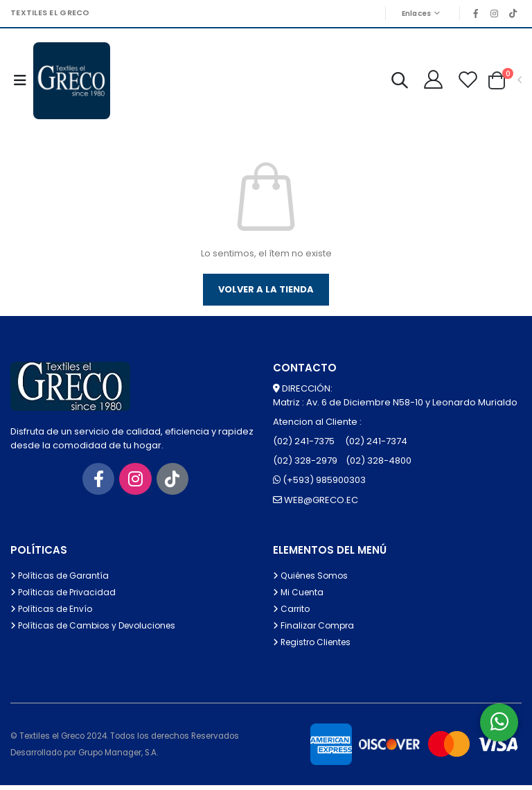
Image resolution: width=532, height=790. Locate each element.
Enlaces (410, 14)
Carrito (292, 614)
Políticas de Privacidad (66, 597)
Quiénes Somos (313, 580)
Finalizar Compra (315, 630)
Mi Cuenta (299, 597)
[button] (394, 84)
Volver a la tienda (266, 293)
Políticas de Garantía (62, 580)
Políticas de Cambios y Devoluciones (98, 630)
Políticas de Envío (54, 614)
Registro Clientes (315, 647)
